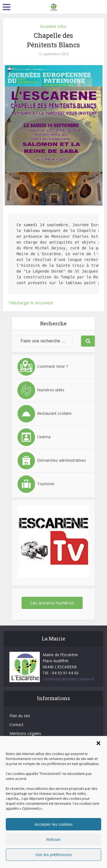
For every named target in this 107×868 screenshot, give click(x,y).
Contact (16, 725)
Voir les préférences (53, 855)
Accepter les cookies (54, 824)
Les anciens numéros (52, 603)
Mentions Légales (25, 733)
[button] (98, 743)
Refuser (53, 839)
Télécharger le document (31, 303)
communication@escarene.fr (68, 679)
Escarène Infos (53, 26)
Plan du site (20, 716)
